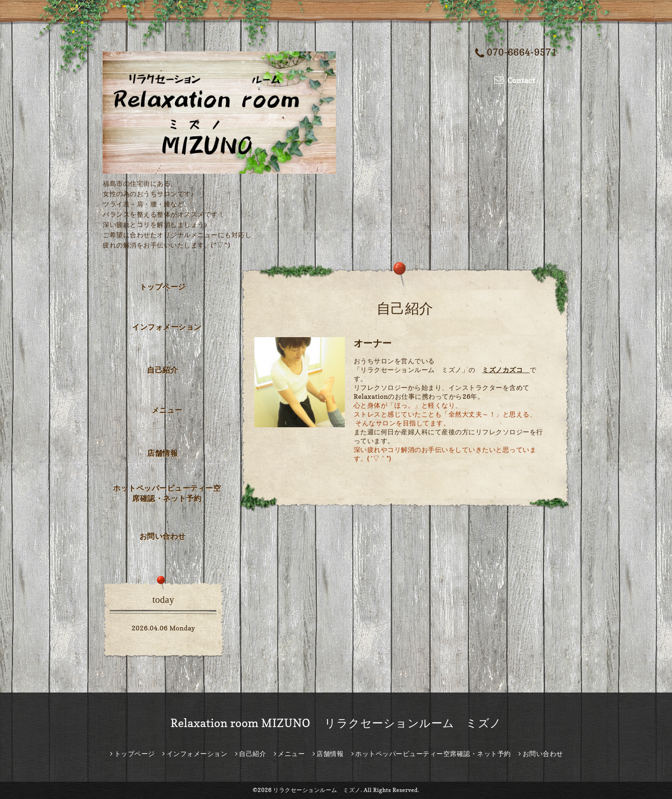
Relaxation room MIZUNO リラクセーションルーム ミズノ (336, 723)
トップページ (163, 287)
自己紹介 (162, 370)
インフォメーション (167, 327)
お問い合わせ (163, 536)
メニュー (167, 410)
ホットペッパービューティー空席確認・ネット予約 (167, 493)
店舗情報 (162, 453)
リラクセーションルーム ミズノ (317, 790)
